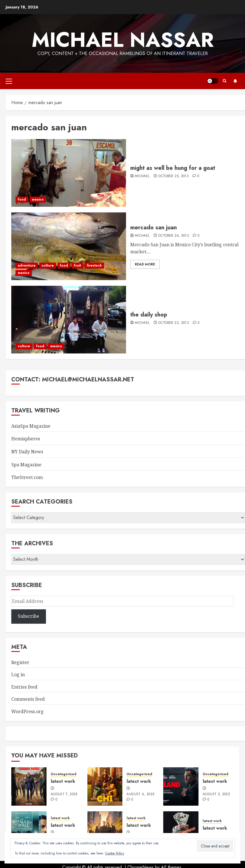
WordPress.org (27, 711)
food (22, 199)
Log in (18, 674)
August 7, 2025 (64, 794)
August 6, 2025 (140, 794)
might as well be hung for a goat (173, 168)
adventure (27, 265)
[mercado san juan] (69, 246)
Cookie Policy (115, 853)
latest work (63, 781)
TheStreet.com (27, 477)
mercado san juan (154, 228)
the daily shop (149, 315)
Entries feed (24, 687)
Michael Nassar (123, 40)
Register (20, 662)
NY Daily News (27, 452)
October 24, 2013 (174, 236)
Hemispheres (26, 439)
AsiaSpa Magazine (31, 426)
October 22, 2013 (174, 323)
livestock (94, 265)
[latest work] (29, 786)
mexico (38, 199)
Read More (145, 264)
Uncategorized (64, 774)
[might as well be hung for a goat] (69, 173)
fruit (77, 265)
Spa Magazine (26, 465)
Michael (142, 176)
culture (48, 265)
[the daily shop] (69, 320)
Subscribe (235, 81)
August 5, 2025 (216, 794)
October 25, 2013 (173, 176)
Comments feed (28, 699)
